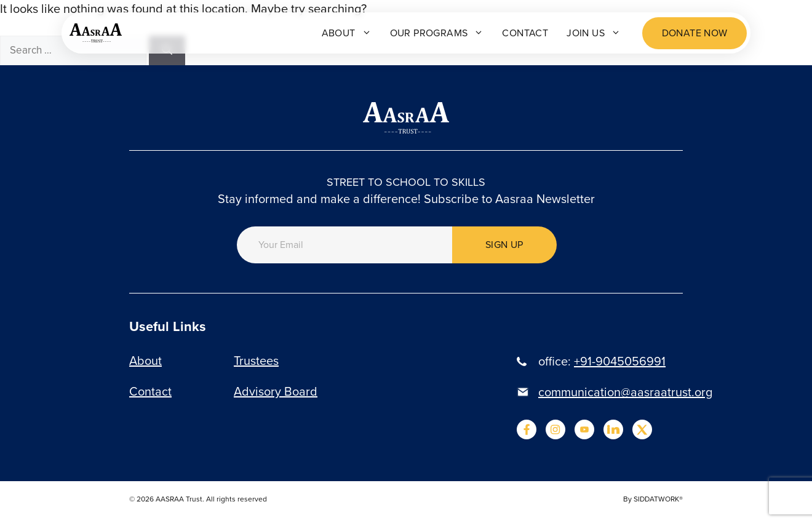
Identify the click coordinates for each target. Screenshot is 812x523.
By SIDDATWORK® (653, 499)
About (347, 33)
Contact (525, 33)
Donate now (695, 33)
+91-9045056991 (620, 361)
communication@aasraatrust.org (625, 392)
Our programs (437, 33)
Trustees (256, 361)
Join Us (594, 33)
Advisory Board (276, 391)
